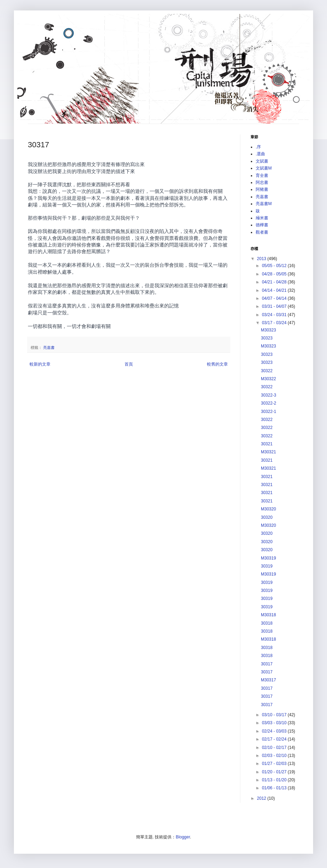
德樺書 (262, 225)
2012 (262, 798)
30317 (267, 664)
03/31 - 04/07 (275, 306)
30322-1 (269, 412)
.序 (258, 147)
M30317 (268, 680)
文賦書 (262, 161)
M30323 (268, 330)
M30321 (268, 452)
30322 (267, 371)
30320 (267, 517)
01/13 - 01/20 (275, 780)
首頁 (129, 364)
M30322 (268, 379)
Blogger (183, 837)
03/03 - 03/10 (275, 723)
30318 (267, 623)
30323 (267, 338)
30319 (267, 566)
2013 (262, 259)
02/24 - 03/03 (275, 731)
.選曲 (260, 154)
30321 (267, 444)
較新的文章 (40, 364)
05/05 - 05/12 (275, 266)
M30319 (268, 558)
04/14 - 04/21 (275, 290)
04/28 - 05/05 (275, 274)
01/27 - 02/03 (275, 764)
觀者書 (262, 232)
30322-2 (269, 403)
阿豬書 (262, 189)
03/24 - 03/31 (275, 315)
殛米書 (262, 218)
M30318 (268, 615)
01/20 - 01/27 (275, 772)
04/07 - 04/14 (275, 298)
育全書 (262, 175)
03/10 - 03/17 (275, 715)
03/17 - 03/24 (275, 323)
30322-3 (269, 395)
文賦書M (264, 168)
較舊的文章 (217, 364)
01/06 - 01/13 (275, 788)
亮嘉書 (49, 347)
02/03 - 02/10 (275, 756)
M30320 (268, 509)
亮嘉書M (264, 204)
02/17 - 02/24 (275, 739)
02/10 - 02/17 (275, 748)
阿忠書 (262, 182)
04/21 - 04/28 (275, 282)
